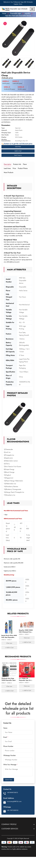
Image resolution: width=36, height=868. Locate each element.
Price (14, 168)
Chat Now (18, 147)
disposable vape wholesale (14, 9)
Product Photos (23, 168)
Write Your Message (11, 765)
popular (27, 13)
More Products (9, 172)
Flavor (25, 164)
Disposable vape (15, 13)
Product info (17, 164)
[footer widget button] (18, 824)
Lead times (7, 168)
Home (4, 13)
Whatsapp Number (10, 755)
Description (8, 164)
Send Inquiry (18, 155)
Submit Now (9, 780)
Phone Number (9, 746)
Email (6, 737)
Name (6, 728)
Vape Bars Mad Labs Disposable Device (18, 16)
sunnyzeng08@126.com (14, 801)
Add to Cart (18, 151)
